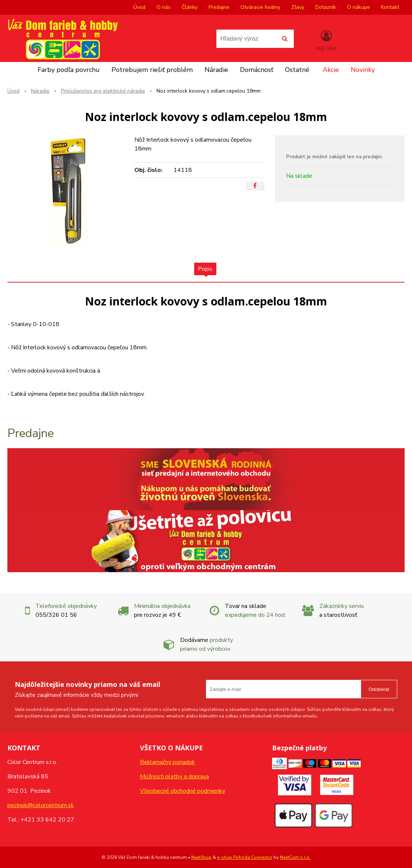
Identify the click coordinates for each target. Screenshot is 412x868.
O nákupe (358, 7)
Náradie (216, 70)
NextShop (201, 857)
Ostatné (297, 70)
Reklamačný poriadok (167, 762)
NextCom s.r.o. (295, 857)
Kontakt (390, 7)
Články (190, 7)
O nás (164, 7)
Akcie (331, 70)
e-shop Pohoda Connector (245, 857)
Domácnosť (257, 70)
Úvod (139, 7)
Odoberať (379, 689)
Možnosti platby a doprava (174, 777)
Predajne (219, 7)
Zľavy (298, 7)
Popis (205, 269)
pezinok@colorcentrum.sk (41, 805)
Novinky (363, 70)
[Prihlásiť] (326, 40)
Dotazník (326, 7)
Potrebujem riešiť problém (152, 70)
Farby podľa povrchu (69, 70)
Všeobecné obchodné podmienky (183, 791)
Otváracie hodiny (260, 7)
